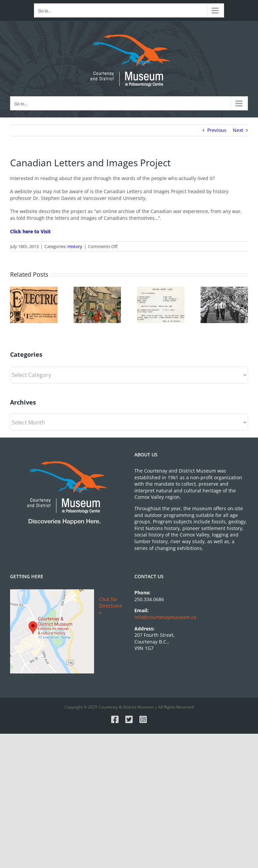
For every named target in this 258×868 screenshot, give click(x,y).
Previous (217, 130)
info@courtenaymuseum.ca (165, 617)
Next (238, 130)
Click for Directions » (111, 606)
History (75, 246)
